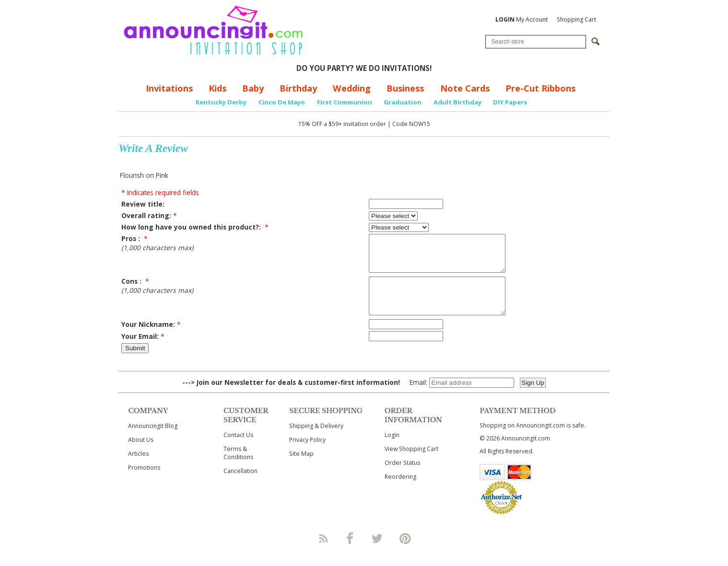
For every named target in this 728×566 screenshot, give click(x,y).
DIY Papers (510, 102)
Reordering (400, 491)
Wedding (352, 88)
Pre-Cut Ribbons (540, 88)
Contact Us (238, 449)
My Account (522, 19)
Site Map (301, 468)
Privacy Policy (307, 454)
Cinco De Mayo (282, 102)
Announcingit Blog (153, 440)
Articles (138, 468)
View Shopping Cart (411, 463)
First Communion (345, 102)
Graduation (403, 102)
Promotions (144, 482)
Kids (217, 88)
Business (405, 88)
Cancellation (241, 485)
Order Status (402, 477)
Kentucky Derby (221, 102)
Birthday (298, 88)
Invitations (169, 88)
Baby (253, 88)
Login (392, 449)
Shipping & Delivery (316, 440)
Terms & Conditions (238, 467)
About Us (141, 454)
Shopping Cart (576, 19)
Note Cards (465, 88)
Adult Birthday (458, 102)
